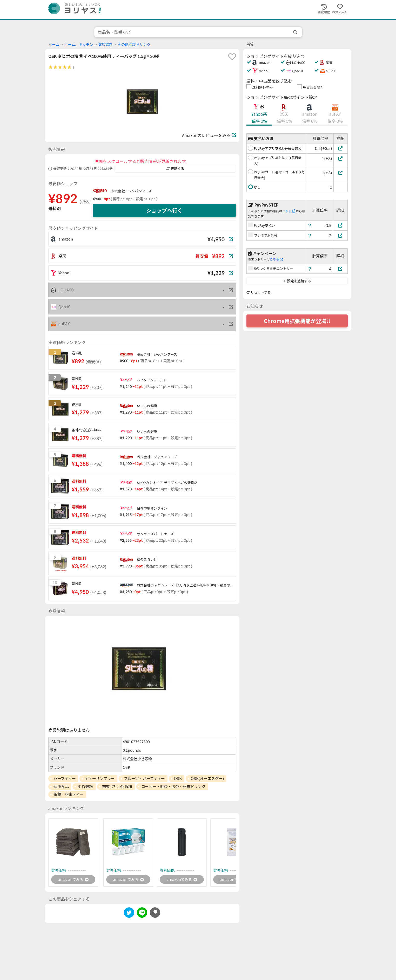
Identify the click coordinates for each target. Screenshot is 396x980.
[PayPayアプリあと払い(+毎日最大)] (341, 158)
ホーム (54, 44)
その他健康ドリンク (134, 44)
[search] (296, 32)
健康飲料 (105, 44)
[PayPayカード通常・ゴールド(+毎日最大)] (341, 173)
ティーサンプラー (100, 778)
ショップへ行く (164, 210)
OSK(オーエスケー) (207, 778)
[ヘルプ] (310, 225)
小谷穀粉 (85, 786)
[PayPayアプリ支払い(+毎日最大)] (341, 148)
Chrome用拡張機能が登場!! (297, 321)
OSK (178, 778)
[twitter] (129, 914)
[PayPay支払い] (340, 225)
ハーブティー (65, 778)
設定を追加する (297, 281)
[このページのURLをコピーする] (155, 913)
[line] (142, 914)
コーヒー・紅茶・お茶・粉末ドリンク (173, 786)
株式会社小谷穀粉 (117, 786)
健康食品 (61, 786)
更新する (175, 169)
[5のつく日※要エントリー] (340, 269)
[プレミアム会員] (340, 235)
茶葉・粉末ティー (68, 794)
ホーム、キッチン (79, 44)
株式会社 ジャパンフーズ (132, 191)
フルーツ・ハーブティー (144, 778)
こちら (289, 211)
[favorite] (232, 57)
